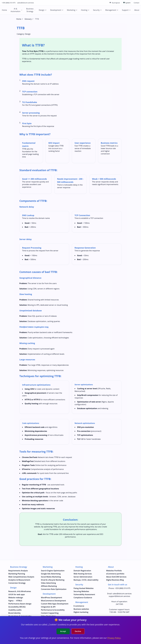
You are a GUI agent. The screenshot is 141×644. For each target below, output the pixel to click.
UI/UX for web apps (17, 594)
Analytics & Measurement (19, 580)
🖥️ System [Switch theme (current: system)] (127, 3)
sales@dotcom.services (26, 3)
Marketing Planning (17, 574)
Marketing (72, 10)
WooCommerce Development (53, 601)
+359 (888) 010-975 (9, 3)
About (137, 10)
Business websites (81, 609)
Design (43, 10)
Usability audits (15, 610)
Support (126, 10)
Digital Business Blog (115, 580)
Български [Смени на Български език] (116, 3)
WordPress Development (51, 598)
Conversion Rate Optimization (54, 589)
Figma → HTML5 (15, 601)
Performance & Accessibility (53, 610)
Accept (63, 631)
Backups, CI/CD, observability (86, 580)
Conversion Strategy (17, 583)
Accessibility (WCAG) (17, 607)
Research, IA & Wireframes (20, 591)
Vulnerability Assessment (84, 594)
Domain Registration (82, 571)
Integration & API (48, 607)
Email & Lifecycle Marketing (53, 580)
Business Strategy (31, 10)
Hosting (85, 10)
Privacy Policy (114, 638)
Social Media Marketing (51, 577)
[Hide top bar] (110, 3)
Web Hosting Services (83, 574)
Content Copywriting (50, 613)
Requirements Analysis (18, 571)
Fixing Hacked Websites (84, 588)
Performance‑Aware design (20, 604)
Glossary (28, 19)
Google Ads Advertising (51, 574)
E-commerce (79, 606)
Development (57, 10)
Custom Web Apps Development (55, 604)
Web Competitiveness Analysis (21, 577)
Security (97, 10)
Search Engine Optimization (53, 571)
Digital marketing (81, 612)
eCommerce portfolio (115, 574)
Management (112, 10)
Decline (78, 631)
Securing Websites (81, 591)
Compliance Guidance (83, 598)
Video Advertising (48, 583)
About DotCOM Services (116, 577)
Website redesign (16, 598)
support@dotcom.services (119, 596)
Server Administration (83, 577)
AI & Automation (17, 10)
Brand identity (14, 613)
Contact (136, 3)
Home (4, 10)
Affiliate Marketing (49, 586)
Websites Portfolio (114, 571)
